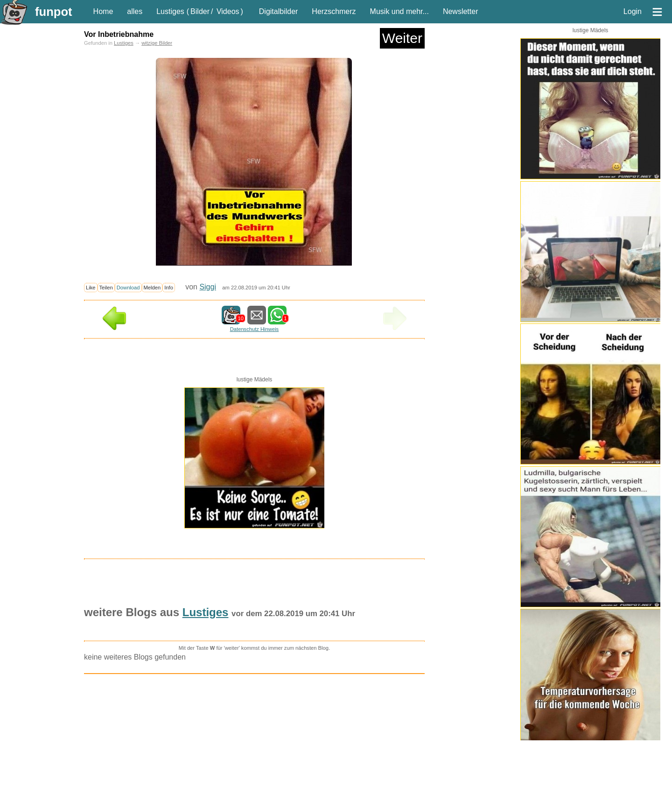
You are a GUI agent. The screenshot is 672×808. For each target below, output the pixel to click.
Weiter (402, 38)
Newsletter (461, 11)
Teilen (106, 288)
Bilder (200, 11)
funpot (54, 12)
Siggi (208, 287)
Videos (228, 11)
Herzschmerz (334, 11)
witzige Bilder (157, 43)
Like (91, 288)
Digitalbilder (279, 11)
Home (103, 11)
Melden (152, 288)
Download (128, 288)
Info (169, 288)
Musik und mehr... (399, 11)
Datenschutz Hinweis (254, 329)
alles (135, 11)
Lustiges (170, 11)
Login (633, 11)
